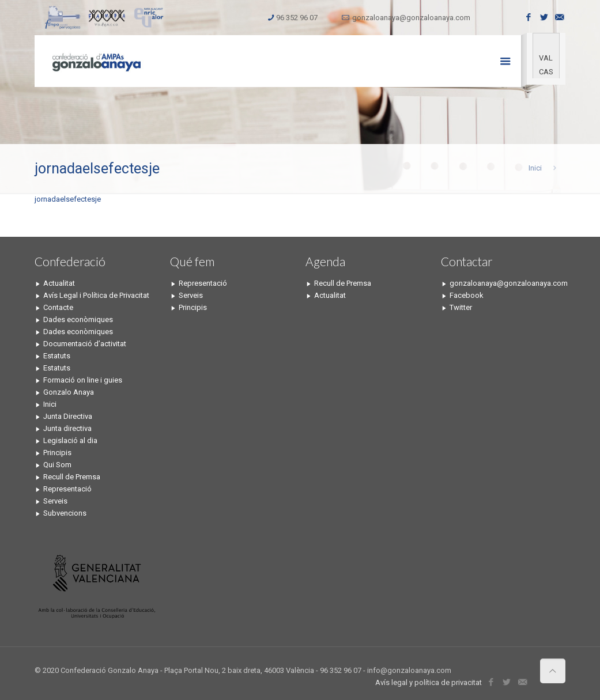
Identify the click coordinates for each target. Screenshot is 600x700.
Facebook (467, 295)
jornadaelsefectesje (68, 199)
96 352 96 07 (297, 18)
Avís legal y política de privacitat (429, 682)
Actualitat (59, 283)
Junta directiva (67, 428)
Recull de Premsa (72, 477)
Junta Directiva (68, 416)
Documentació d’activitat (85, 344)
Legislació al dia (70, 440)
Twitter (461, 307)
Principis (57, 453)
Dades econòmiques (78, 319)
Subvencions (65, 513)
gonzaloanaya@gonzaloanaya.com (411, 18)
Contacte (58, 307)
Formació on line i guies (83, 380)
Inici (535, 168)
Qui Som (57, 465)
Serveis (55, 501)
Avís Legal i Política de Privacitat (96, 295)
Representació (67, 489)
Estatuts (57, 356)
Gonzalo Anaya (69, 392)
